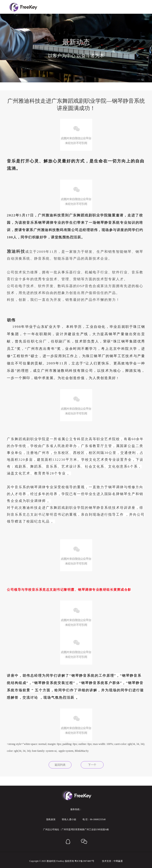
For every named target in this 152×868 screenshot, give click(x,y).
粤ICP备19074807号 (84, 861)
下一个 (92, 765)
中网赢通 (118, 861)
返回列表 (60, 765)
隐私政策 (51, 819)
